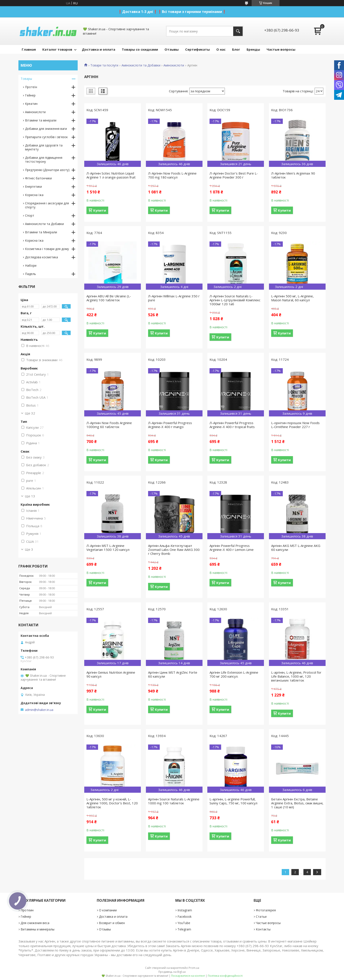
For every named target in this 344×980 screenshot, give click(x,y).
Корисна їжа (34, 195)
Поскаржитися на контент (188, 976)
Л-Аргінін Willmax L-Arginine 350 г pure (174, 298)
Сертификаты (197, 49)
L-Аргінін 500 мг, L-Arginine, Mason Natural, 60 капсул (292, 298)
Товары (26, 79)
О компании (108, 910)
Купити (100, 210)
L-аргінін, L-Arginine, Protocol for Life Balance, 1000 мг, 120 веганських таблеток (296, 676)
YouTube (184, 923)
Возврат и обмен (112, 923)
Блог (236, 49)
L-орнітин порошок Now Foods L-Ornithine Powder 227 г (295, 425)
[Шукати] (238, 31)
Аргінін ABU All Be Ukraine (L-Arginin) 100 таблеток (109, 298)
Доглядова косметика (41, 257)
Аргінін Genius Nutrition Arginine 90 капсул (111, 674)
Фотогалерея (266, 910)
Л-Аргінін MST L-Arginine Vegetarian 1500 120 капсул (108, 548)
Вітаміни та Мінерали (41, 232)
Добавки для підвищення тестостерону (44, 160)
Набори (31, 265)
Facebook (185, 917)
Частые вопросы (281, 49)
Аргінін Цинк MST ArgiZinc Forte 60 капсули (173, 674)
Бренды (253, 49)
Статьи (261, 917)
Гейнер (30, 95)
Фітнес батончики (38, 178)
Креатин (31, 104)
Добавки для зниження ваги (46, 129)
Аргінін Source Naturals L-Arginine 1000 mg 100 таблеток (174, 801)
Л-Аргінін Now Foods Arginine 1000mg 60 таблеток (109, 425)
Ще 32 (30, 413)
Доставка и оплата (99, 49)
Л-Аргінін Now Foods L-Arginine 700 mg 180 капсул (172, 175)
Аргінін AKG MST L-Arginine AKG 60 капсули (296, 548)
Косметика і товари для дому (47, 249)
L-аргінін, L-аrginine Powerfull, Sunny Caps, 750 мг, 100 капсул (233, 801)
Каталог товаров (57, 49)
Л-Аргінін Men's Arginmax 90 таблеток (293, 175)
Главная (29, 49)
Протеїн (31, 87)
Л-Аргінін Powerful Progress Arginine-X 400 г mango (170, 425)
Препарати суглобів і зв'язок (46, 137)
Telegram (184, 929)
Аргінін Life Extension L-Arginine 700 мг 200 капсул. (234, 674)
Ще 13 (30, 496)
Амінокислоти (174, 65)
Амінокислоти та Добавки (141, 65)
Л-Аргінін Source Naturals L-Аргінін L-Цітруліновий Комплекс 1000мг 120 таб (235, 300)
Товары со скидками (140, 49)
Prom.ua (194, 968)
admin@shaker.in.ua (39, 710)
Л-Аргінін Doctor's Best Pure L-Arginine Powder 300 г (234, 175)
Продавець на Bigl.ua (172, 972)
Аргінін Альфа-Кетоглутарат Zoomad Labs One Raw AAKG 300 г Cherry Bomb (174, 550)
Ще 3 (29, 549)
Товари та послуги (104, 65)
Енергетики (33, 187)
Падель (30, 274)
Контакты (263, 929)
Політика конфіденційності (225, 976)
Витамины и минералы (38, 929)
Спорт (30, 215)
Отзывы (172, 49)
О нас (221, 49)
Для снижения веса (35, 923)
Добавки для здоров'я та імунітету (44, 147)
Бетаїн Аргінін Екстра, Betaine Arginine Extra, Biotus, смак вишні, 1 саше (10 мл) (297, 803)
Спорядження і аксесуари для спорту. (47, 205)
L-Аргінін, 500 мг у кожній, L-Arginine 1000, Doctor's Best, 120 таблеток (112, 803)
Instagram (185, 910)
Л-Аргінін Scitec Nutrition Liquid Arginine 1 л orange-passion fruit (111, 175)
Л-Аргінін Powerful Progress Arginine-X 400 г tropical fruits (232, 425)
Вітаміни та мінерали (41, 120)
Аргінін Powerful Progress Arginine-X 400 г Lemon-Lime (232, 548)
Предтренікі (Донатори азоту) (47, 170)
